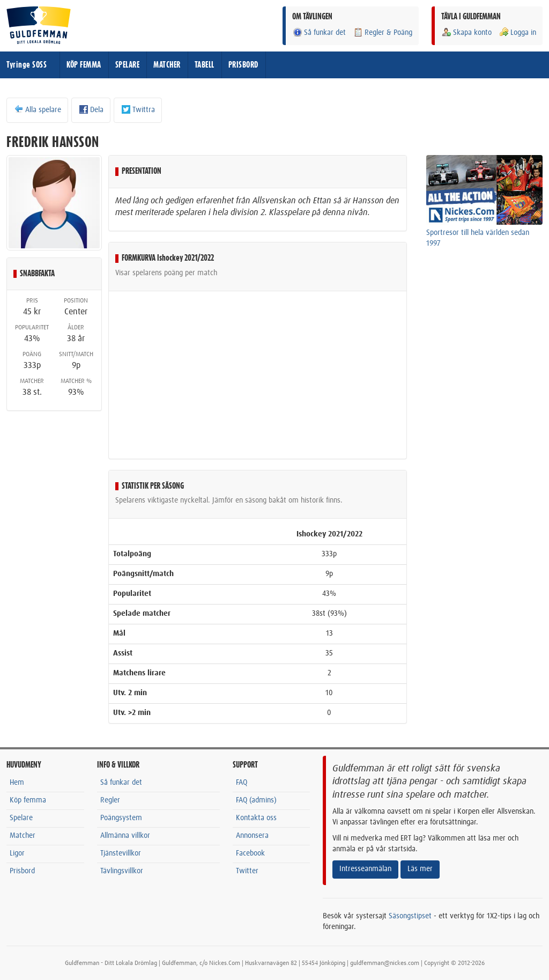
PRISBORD (243, 65)
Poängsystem (121, 818)
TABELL (205, 65)
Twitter (247, 871)
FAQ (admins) (256, 800)
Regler (110, 800)
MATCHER (167, 65)
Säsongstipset (410, 916)
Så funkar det (319, 32)
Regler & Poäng (383, 32)
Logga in (517, 32)
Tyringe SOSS (27, 65)
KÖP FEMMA (84, 65)
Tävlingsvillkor (122, 871)
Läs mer (420, 869)
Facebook (250, 853)
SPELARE (128, 65)
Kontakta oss (256, 818)
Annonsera (252, 836)
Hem (17, 783)
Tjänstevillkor (121, 853)
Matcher (23, 836)
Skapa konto (466, 32)
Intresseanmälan (365, 869)
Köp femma (28, 800)
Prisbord (22, 871)
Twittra (138, 109)
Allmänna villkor (125, 836)
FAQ (242, 783)
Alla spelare (37, 109)
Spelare (21, 818)
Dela (91, 109)
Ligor (17, 853)
